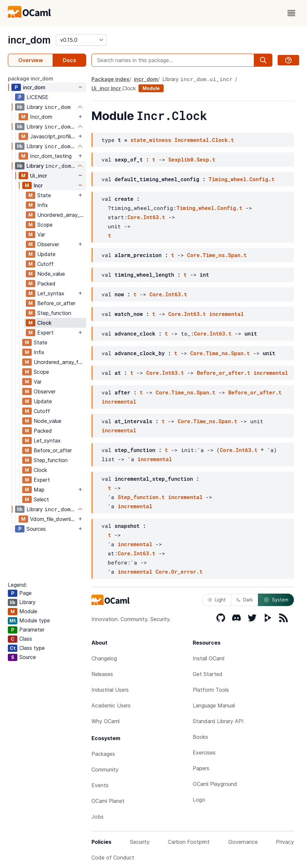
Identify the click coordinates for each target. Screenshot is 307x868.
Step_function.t (141, 497)
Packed (46, 284)
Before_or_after (56, 303)
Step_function (54, 313)
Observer (48, 244)
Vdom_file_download (53, 519)
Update (46, 254)
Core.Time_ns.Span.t (217, 255)
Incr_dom (41, 117)
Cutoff (45, 264)
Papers (201, 768)
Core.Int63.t (146, 217)
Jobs (97, 817)
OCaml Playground (215, 784)
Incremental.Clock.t (204, 140)
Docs (69, 60)
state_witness (151, 140)
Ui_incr (39, 176)
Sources (36, 529)
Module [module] (151, 88)
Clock (44, 323)
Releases (102, 674)
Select (41, 499)
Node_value (51, 274)
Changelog (104, 658)
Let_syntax (51, 293)
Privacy (285, 842)
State (44, 195)
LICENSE (37, 97)
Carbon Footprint (189, 842)
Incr (38, 185)
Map (39, 490)
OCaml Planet (108, 801)
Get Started (208, 674)
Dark (245, 600)
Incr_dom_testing (51, 156)
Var (41, 234)
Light (217, 600)
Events (100, 785)
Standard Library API (218, 721)
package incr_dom (31, 78)
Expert (45, 333)
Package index (110, 79)
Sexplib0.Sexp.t (192, 159)
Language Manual (214, 705)
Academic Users (111, 705)
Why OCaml (105, 721)
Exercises (204, 753)
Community (105, 770)
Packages (103, 754)
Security (140, 842)
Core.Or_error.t (179, 572)
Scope (45, 225)
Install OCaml (209, 658)
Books (200, 737)
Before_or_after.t (224, 373)
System (276, 600)
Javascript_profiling (53, 136)
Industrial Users (110, 690)
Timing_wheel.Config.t (242, 179)
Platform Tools (211, 690)
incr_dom (29, 40)
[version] (81, 40)
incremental (226, 314)
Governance (243, 842)
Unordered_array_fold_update (62, 215)
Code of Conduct (113, 858)
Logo (199, 800)
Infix (43, 205)
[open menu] (291, 13)
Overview (31, 60)
